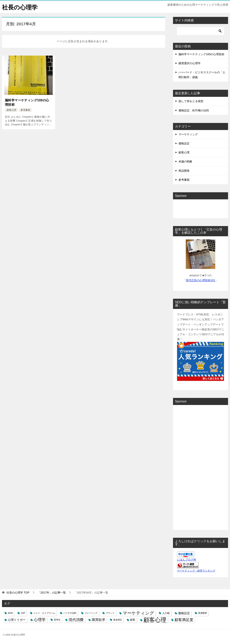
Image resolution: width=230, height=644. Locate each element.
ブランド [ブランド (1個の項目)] (110, 613)
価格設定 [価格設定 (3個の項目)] (184, 613)
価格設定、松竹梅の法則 (194, 110)
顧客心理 (11, 110)
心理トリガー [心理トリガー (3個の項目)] (17, 620)
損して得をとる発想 (191, 101)
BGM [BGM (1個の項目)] (10, 613)
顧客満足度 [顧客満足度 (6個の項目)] (184, 620)
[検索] (201, 31)
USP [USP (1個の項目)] (23, 613)
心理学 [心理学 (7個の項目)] (40, 620)
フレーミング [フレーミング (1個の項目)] (91, 613)
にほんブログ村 (187, 559)
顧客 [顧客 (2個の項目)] (133, 620)
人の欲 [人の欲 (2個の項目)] (166, 613)
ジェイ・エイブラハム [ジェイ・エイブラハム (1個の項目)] (44, 613)
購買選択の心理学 (190, 63)
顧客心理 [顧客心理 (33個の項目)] (155, 620)
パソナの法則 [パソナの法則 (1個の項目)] (70, 613)
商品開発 (184, 170)
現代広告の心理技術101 (200, 280)
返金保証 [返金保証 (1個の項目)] (118, 620)
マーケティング (188, 134)
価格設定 (184, 143)
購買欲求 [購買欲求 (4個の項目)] (98, 620)
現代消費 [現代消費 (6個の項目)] (76, 620)
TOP (18, 592)
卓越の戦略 (185, 161)
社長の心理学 (20, 7)
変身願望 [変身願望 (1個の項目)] (202, 613)
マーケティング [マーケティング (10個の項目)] (138, 613)
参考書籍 (25, 110)
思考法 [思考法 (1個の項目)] (57, 620)
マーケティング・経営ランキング (196, 571)
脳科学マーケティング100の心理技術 (27, 102)
